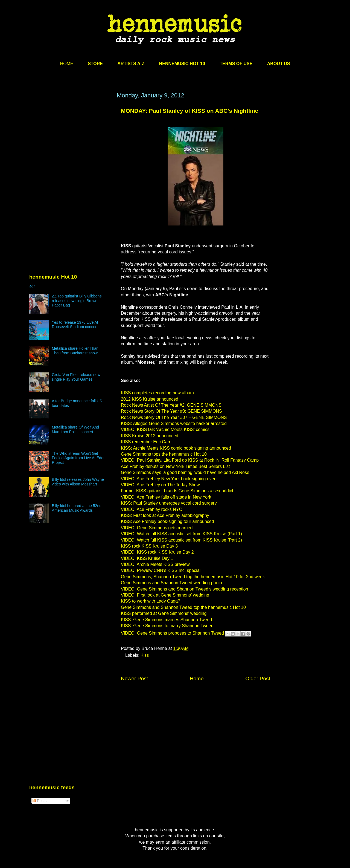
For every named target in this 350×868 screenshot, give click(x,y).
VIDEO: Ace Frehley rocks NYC (151, 509)
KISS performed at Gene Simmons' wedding (164, 613)
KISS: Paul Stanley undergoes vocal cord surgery (169, 503)
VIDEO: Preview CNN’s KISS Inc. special (161, 570)
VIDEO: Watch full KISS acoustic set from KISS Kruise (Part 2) (181, 540)
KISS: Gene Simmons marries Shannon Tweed (166, 620)
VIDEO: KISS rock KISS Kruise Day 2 (157, 552)
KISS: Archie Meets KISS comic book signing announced (176, 448)
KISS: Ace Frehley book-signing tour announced (167, 521)
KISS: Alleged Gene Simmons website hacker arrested (174, 423)
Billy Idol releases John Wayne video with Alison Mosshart (78, 482)
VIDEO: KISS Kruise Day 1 (147, 558)
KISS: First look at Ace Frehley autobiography (165, 515)
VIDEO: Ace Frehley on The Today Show (160, 485)
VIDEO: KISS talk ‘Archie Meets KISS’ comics (165, 429)
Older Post (258, 679)
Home (197, 679)
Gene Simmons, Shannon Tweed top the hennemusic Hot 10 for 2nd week (193, 577)
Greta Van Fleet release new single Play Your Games (76, 377)
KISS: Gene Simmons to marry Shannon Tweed (167, 626)
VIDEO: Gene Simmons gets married (157, 528)
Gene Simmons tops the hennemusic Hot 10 (164, 454)
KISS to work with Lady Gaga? (151, 601)
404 (32, 287)
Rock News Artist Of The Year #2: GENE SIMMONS (171, 405)
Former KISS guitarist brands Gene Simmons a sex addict (177, 491)
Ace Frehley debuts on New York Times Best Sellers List (175, 466)
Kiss (145, 655)
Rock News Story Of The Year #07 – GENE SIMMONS (174, 417)
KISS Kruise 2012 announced (150, 436)
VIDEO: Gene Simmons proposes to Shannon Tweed (172, 633)
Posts (40, 801)
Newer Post (134, 679)
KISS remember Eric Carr (146, 442)
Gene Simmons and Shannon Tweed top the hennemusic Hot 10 (183, 607)
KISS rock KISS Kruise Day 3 (149, 546)
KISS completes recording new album (157, 393)
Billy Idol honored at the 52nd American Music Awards (77, 508)
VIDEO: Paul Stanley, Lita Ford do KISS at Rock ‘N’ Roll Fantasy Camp (190, 460)
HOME (67, 64)
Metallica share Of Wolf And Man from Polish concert (75, 429)
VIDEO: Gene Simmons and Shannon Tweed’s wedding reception (184, 589)
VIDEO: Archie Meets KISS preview (155, 564)
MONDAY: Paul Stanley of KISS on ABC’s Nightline (190, 111)
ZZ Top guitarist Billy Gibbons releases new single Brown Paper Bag (77, 301)
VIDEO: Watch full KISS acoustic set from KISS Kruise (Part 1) (181, 534)
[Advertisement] (70, 144)
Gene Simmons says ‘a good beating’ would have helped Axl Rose (185, 472)
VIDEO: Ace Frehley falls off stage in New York (166, 497)
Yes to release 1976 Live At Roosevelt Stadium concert (75, 325)
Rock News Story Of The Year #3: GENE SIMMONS (171, 411)
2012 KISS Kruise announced (150, 399)
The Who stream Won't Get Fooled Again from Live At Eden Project (79, 458)
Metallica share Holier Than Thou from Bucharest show (75, 351)
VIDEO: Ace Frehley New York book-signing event (169, 479)
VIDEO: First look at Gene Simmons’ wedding (165, 595)
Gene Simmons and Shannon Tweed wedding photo (171, 583)
